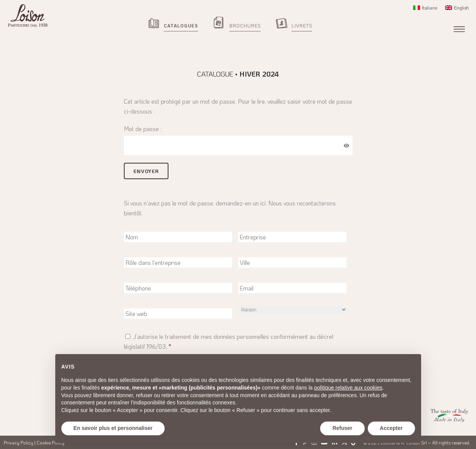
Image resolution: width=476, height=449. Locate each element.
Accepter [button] (391, 428)
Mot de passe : (143, 129)
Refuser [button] (342, 428)
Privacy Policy (18, 443)
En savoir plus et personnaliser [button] (113, 428)
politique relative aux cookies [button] (348, 388)
